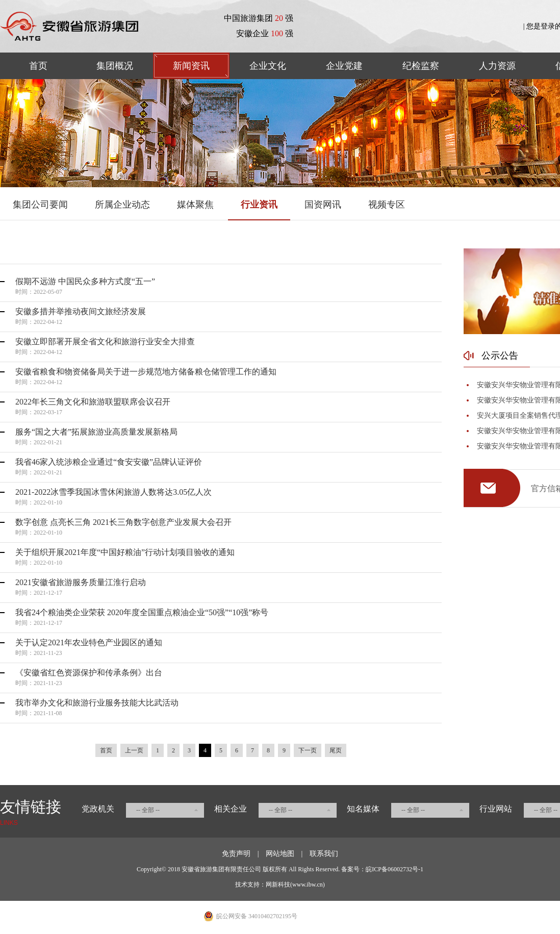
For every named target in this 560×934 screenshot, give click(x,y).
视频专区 (387, 205)
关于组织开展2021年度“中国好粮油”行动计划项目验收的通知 (125, 552)
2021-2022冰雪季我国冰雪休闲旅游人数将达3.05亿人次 (113, 492)
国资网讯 (323, 205)
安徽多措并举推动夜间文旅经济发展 (81, 311)
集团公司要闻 (40, 205)
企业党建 (344, 66)
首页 (38, 66)
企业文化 (268, 66)
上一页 (134, 750)
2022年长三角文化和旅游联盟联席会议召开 (93, 402)
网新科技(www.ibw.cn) (295, 885)
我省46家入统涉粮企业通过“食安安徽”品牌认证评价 (109, 462)
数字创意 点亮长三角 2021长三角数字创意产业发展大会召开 (123, 522)
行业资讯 (259, 205)
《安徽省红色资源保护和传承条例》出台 (89, 673)
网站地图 (280, 854)
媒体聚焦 (195, 205)
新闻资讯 (191, 66)
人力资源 (497, 66)
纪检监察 (421, 66)
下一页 (308, 750)
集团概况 (115, 66)
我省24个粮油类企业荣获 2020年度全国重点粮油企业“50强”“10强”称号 (142, 612)
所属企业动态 (122, 205)
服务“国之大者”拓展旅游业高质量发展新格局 (96, 432)
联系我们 (324, 854)
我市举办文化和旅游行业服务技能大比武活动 (97, 703)
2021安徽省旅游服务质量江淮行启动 (81, 582)
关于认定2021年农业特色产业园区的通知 (89, 642)
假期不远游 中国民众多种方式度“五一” (85, 281)
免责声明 (236, 854)
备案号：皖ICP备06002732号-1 (382, 869)
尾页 (336, 750)
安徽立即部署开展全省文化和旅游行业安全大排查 (105, 342)
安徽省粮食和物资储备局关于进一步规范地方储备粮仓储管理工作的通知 (146, 372)
